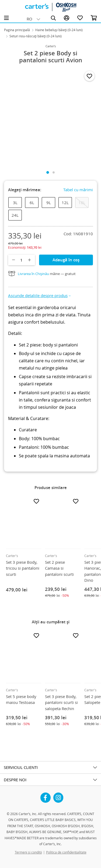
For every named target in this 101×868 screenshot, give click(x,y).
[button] (39, 296)
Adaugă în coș (66, 260)
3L (15, 202)
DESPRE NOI (15, 780)
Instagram (58, 795)
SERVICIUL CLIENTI (21, 767)
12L (65, 202)
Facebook (46, 795)
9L (49, 202)
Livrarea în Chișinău (33, 274)
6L (32, 202)
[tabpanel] (50, 117)
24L (15, 215)
